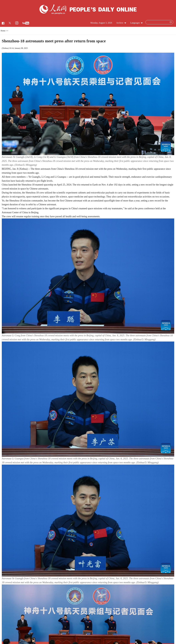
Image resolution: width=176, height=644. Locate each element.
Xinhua (5, 48)
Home (3, 31)
